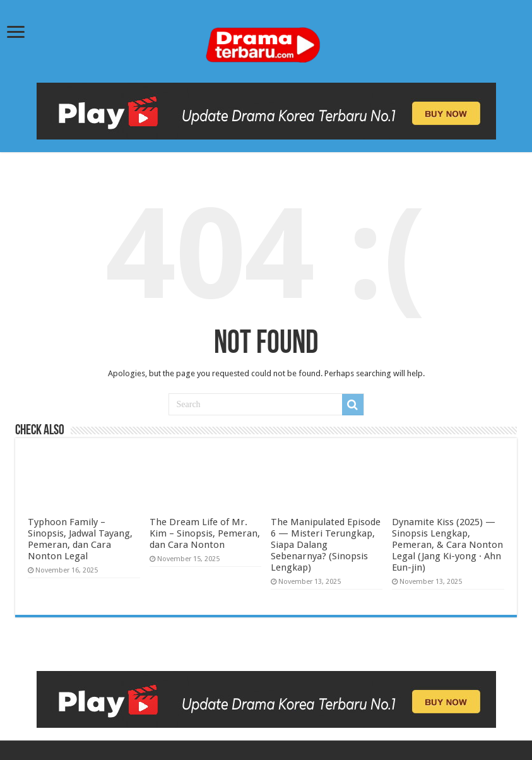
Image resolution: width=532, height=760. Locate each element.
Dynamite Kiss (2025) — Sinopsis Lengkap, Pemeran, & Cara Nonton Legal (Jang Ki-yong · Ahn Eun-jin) (447, 545)
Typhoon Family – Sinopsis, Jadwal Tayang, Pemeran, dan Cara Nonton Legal (80, 539)
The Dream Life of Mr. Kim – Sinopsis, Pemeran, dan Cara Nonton (205, 533)
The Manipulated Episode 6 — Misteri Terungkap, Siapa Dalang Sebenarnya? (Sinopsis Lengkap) (326, 545)
